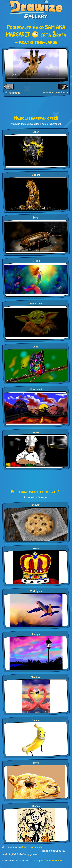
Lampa (36, 634)
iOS (14, 854)
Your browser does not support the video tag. (36, 65)
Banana (36, 720)
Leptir (36, 347)
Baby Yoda (36, 304)
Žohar (36, 218)
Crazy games (30, 854)
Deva (36, 763)
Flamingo (36, 677)
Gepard (36, 175)
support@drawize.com (49, 861)
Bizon (36, 132)
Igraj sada (36, 847)
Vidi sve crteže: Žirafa (55, 93)
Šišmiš (36, 806)
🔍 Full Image (13, 93)
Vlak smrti (36, 390)
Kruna (36, 548)
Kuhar (36, 432)
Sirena (36, 261)
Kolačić (36, 505)
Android (7, 854)
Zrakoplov (36, 591)
